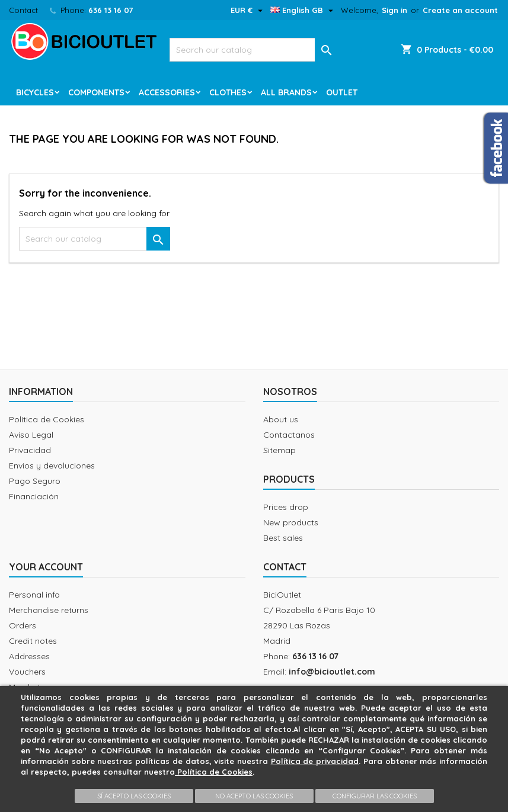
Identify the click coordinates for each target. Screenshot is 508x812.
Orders (23, 625)
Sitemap (279, 450)
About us (281, 419)
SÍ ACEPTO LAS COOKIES (134, 796)
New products (291, 522)
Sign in (394, 10)
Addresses (29, 656)
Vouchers (27, 672)
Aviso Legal (31, 435)
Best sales (283, 538)
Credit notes (33, 641)
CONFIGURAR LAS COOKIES (375, 796)
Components (96, 92)
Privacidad (30, 450)
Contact (23, 10)
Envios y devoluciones (52, 466)
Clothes (228, 92)
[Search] (254, 50)
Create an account (460, 10)
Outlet (342, 92)
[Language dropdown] (303, 10)
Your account (46, 567)
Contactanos (289, 435)
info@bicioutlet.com (332, 672)
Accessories (167, 92)
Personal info (34, 595)
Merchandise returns (49, 610)
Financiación (34, 496)
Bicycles (35, 92)
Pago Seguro (35, 481)
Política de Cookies (47, 419)
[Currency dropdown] (248, 10)
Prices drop (286, 507)
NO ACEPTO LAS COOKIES (254, 796)
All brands (286, 92)
